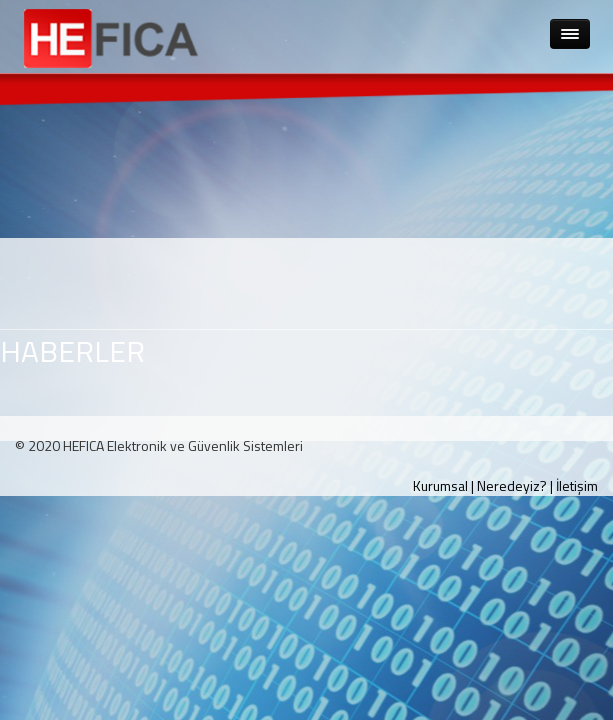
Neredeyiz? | (515, 485)
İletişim (577, 485)
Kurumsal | (443, 485)
